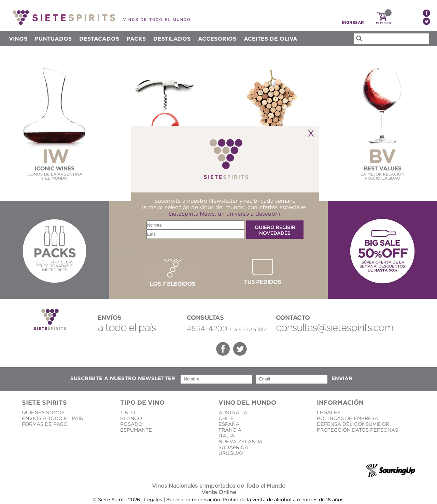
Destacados (99, 39)
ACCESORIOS (217, 39)
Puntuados (53, 39)
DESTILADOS (172, 39)
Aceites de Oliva (271, 39)
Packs (136, 39)
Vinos (18, 39)
